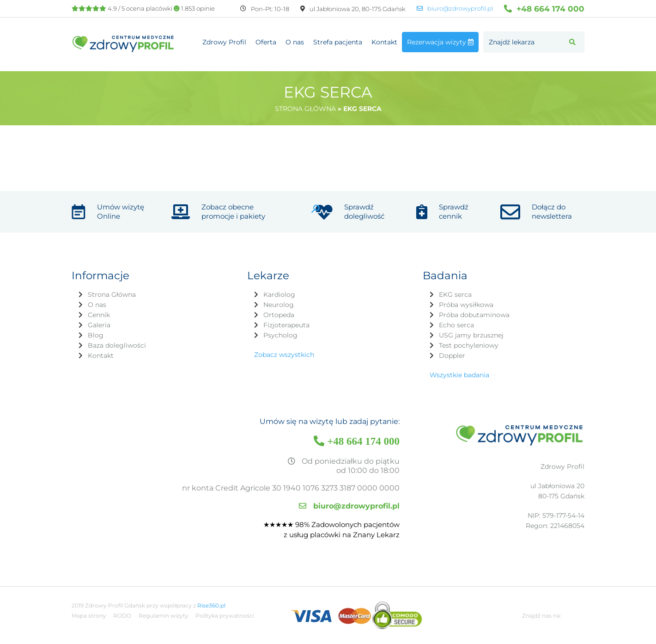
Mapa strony (89, 616)
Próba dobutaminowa (474, 315)
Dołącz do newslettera (552, 212)
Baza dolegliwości (117, 345)
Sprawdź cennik (454, 212)
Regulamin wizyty (164, 616)
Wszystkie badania (459, 375)
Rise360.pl (211, 605)
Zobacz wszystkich (284, 355)
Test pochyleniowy (469, 345)
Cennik (99, 315)
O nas (295, 42)
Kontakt (384, 42)
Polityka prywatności (225, 616)
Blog (96, 335)
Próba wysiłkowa (466, 305)
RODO (122, 616)
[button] (572, 42)
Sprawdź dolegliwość (364, 212)
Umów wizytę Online (121, 212)
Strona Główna (112, 294)
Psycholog (280, 335)
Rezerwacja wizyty (440, 42)
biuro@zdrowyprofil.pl (455, 9)
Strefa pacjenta (338, 42)
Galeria (99, 325)
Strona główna (305, 109)
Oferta (266, 42)
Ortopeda (279, 315)
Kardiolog (279, 294)
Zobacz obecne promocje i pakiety (233, 212)
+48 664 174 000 (544, 9)
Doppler (452, 356)
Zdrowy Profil (224, 42)
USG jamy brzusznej (471, 335)
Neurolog (279, 305)
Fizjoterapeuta (286, 325)
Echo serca (456, 325)
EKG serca (455, 294)
